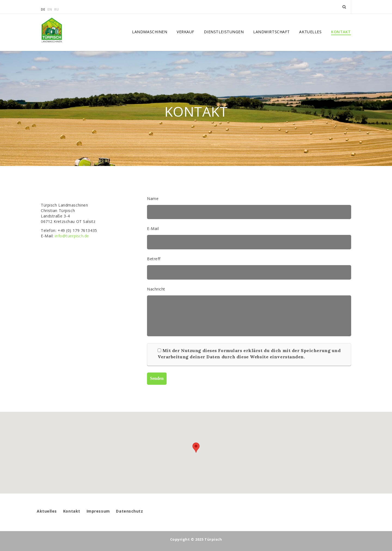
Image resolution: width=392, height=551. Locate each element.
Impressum (98, 511)
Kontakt (341, 32)
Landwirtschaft (272, 32)
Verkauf (186, 32)
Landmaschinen (150, 32)
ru (56, 9)
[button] (196, 448)
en (50, 9)
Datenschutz (129, 511)
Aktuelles (310, 32)
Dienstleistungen (224, 32)
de (43, 9)
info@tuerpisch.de (72, 236)
